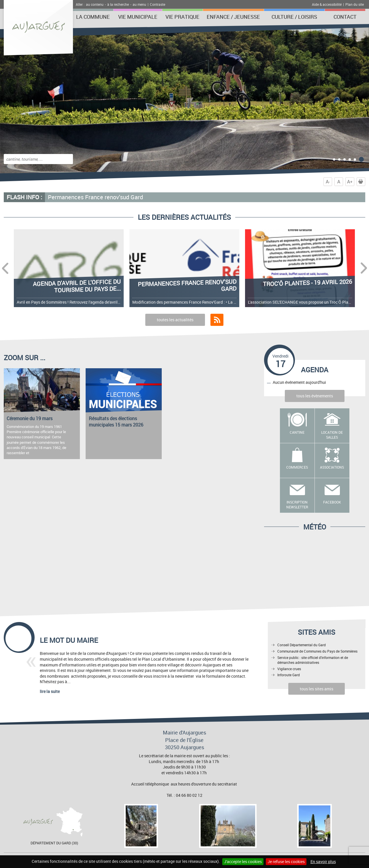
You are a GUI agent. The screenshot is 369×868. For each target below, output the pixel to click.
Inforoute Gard (289, 675)
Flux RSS (217, 320)
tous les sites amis (317, 689)
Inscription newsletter (297, 505)
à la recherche (118, 4)
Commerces (297, 467)
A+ (350, 182)
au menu (139, 4)
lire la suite (50, 691)
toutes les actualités (175, 320)
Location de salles (332, 435)
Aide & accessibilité (327, 4)
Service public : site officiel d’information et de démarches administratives (313, 660)
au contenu (95, 4)
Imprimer (362, 182)
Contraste (158, 4)
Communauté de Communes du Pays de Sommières (317, 651)
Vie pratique (182, 17)
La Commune (93, 17)
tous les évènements (315, 396)
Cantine (297, 432)
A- (328, 182)
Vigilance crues (289, 669)
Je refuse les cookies (286, 862)
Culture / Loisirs (294, 17)
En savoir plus (323, 862)
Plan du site (355, 4)
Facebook (332, 502)
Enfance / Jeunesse (233, 17)
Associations (332, 467)
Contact (345, 17)
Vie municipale (138, 17)
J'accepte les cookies (243, 862)
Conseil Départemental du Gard (302, 645)
